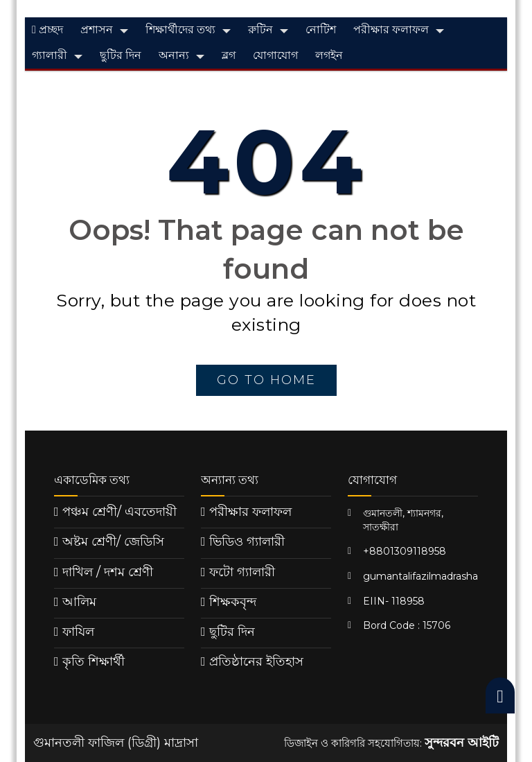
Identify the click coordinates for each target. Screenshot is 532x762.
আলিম (79, 602)
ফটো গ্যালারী (242, 572)
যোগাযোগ (275, 55)
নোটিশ (321, 29)
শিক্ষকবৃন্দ (233, 602)
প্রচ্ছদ (47, 29)
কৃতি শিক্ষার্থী (94, 661)
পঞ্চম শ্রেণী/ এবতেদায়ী (119, 512)
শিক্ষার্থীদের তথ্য (180, 29)
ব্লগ (229, 55)
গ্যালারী (50, 55)
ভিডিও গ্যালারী (247, 542)
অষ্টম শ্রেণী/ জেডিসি (113, 542)
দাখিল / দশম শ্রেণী (108, 572)
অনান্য (174, 55)
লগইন (329, 55)
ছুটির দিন (121, 55)
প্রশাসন (97, 29)
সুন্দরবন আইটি (462, 743)
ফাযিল (78, 632)
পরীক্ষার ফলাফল (391, 29)
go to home (266, 380)
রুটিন (260, 29)
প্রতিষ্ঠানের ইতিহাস (256, 661)
